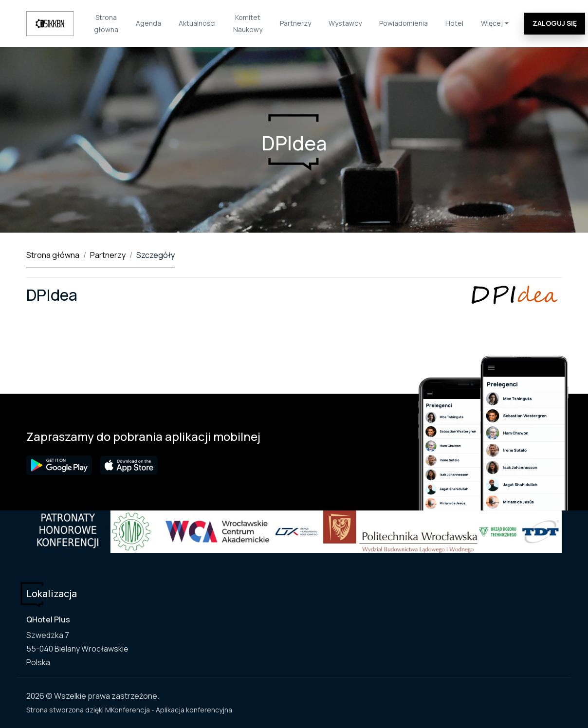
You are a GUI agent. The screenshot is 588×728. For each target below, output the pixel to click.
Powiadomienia (404, 23)
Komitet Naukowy (248, 23)
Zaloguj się (555, 23)
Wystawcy (345, 23)
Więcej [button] (492, 23)
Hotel (454, 23)
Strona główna (106, 23)
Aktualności (197, 23)
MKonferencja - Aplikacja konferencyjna (169, 710)
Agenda (148, 23)
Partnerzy (295, 23)
